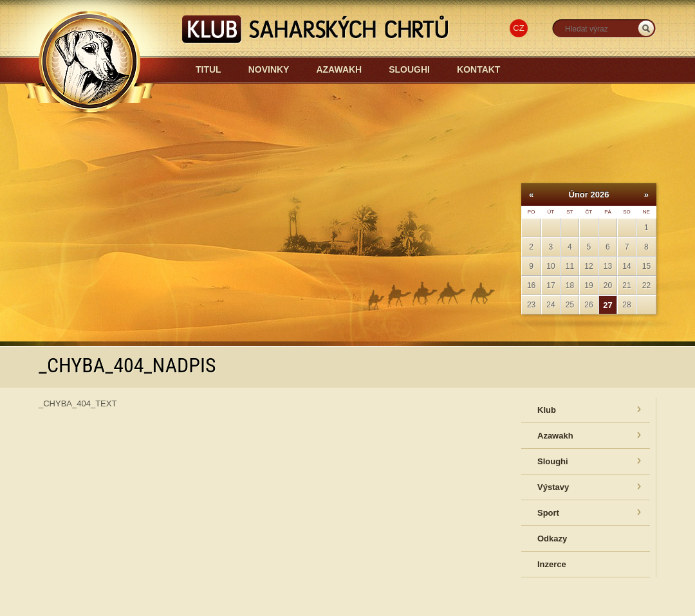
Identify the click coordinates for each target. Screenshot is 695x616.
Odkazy (552, 539)
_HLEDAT (646, 29)
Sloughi (409, 70)
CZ (518, 28)
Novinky (269, 70)
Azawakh (339, 70)
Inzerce (552, 564)
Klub (547, 410)
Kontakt (478, 70)
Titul (208, 70)
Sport (548, 513)
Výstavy (553, 487)
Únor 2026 (589, 195)
